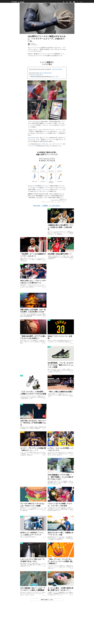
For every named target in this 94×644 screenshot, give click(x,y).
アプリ (37, 189)
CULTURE (22, 239)
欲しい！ (64, 203)
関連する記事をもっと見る (47, 601)
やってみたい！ (59, 203)
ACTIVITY (22, 433)
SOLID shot (45, 145)
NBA (43, 203)
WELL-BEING (50, 488)
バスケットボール (48, 203)
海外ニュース (54, 203)
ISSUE (49, 210)
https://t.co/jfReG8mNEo (45, 74)
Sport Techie (31, 139)
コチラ (46, 192)
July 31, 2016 (55, 78)
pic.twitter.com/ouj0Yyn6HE (36, 76)
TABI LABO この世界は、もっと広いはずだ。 (47, 206)
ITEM (49, 321)
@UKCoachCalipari (57, 70)
